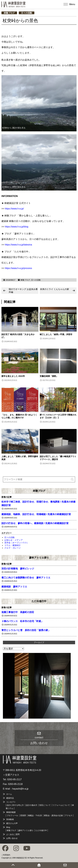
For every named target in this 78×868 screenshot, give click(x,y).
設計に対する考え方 (15, 805)
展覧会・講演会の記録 (53, 815)
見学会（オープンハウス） (17, 543)
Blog (8, 827)
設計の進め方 (32, 805)
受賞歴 (23, 815)
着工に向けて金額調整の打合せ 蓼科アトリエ (26, 578)
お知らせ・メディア (14, 540)
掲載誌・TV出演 (35, 815)
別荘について (45, 805)
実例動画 (10, 819)
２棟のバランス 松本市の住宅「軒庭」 (22, 621)
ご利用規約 (6, 855)
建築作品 (10, 798)
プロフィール (12, 815)
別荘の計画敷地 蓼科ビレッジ (18, 569)
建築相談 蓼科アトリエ (14, 587)
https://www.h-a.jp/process (18, 268)
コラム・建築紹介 (13, 545)
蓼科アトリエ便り (39, 558)
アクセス (69, 815)
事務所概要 (11, 812)
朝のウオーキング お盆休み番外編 (23, 291)
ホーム (9, 794)
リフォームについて (61, 805)
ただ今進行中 (39, 601)
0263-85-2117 (14, 779)
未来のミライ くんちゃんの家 (54, 289)
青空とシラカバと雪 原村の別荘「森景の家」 (26, 630)
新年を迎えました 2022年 (13, 376)
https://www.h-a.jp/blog (17, 227)
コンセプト (11, 802)
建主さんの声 (12, 823)
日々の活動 (27, 13)
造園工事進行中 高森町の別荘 (18, 612)
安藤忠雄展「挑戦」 (49, 376)
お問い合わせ (12, 838)
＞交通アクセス (11, 775)
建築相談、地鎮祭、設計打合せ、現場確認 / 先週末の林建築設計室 (36, 514)
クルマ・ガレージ (13, 548)
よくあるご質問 (13, 834)
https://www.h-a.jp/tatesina (18, 245)
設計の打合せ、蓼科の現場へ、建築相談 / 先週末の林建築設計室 (35, 523)
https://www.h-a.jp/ (14, 209)
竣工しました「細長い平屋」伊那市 (56, 334)
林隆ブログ (9, 13)
